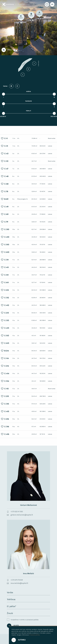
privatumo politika (33, 620)
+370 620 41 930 (17, 512)
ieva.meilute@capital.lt (19, 583)
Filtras (11, 50)
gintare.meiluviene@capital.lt (22, 515)
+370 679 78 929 (17, 580)
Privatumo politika (35, 635)
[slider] (4, 94)
